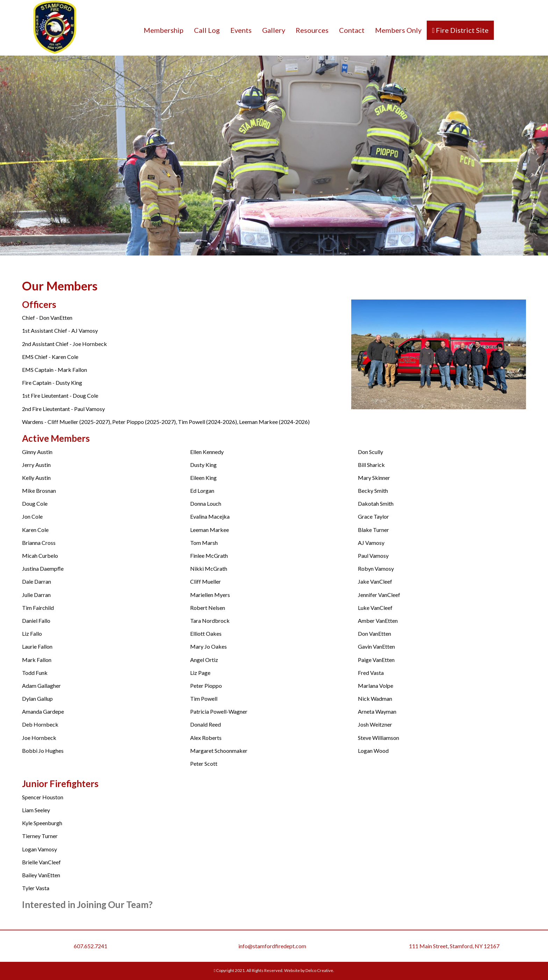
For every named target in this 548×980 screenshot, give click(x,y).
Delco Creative (319, 970)
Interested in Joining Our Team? (87, 905)
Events (241, 30)
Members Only (398, 30)
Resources (312, 30)
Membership (164, 30)
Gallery (274, 30)
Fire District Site (462, 30)
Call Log (207, 30)
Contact (352, 30)
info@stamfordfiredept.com (272, 946)
